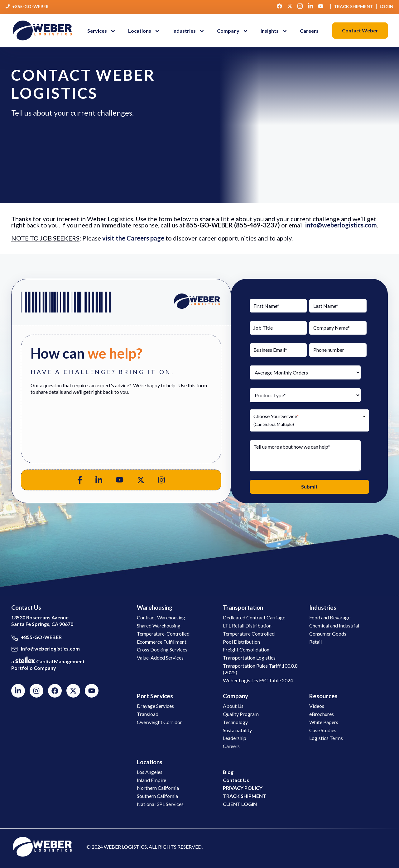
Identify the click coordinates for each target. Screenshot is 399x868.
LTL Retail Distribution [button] (247, 625)
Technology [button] (235, 722)
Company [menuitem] (228, 31)
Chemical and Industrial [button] (334, 625)
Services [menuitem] (97, 31)
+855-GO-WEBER (30, 6)
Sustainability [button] (237, 730)
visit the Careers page (133, 238)
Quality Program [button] (241, 714)
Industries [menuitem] (184, 31)
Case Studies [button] (323, 730)
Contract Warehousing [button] (161, 617)
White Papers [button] (324, 722)
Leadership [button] (235, 738)
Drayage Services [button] (155, 706)
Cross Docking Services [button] (162, 649)
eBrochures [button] (322, 714)
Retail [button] (315, 642)
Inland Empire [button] (151, 780)
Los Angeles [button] (150, 772)
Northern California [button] (158, 788)
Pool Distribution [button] (241, 642)
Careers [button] (231, 746)
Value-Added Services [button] (160, 658)
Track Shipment (353, 6)
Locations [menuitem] (140, 31)
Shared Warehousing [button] (159, 625)
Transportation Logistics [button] (249, 658)
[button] (234, 31)
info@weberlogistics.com (341, 225)
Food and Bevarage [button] (330, 617)
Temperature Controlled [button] (249, 634)
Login (387, 6)
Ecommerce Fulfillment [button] (162, 642)
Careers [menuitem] (309, 31)
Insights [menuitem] (270, 31)
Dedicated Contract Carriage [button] (254, 617)
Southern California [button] (157, 796)
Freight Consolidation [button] (246, 649)
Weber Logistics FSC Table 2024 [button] (258, 680)
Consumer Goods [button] (328, 634)
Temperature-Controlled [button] (163, 634)
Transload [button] (148, 714)
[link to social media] (42, 846)
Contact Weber (360, 30)
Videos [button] (317, 706)
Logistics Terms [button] (326, 738)
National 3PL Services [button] (160, 804)
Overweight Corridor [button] (159, 722)
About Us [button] (233, 706)
